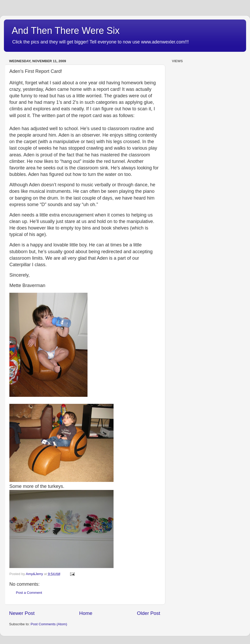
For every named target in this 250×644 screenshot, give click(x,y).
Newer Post (22, 613)
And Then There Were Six (66, 31)
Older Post (149, 613)
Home (86, 613)
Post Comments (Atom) (49, 624)
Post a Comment (29, 593)
